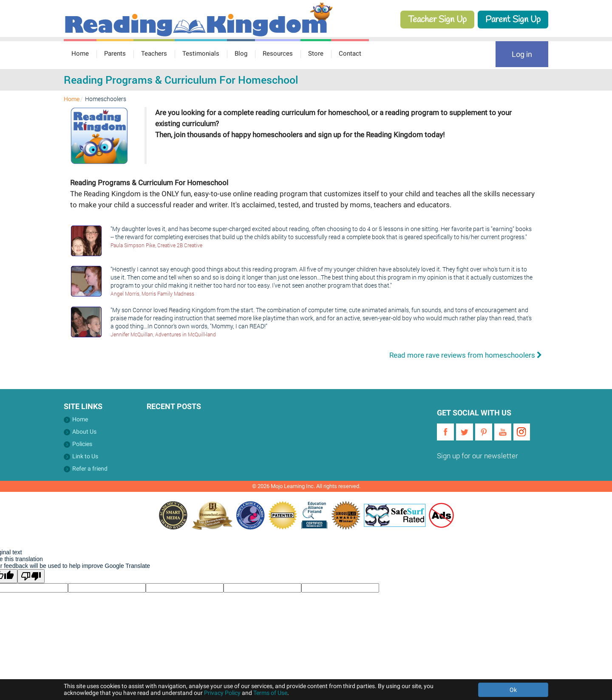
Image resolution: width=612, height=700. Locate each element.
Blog (241, 54)
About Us (84, 432)
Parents (115, 54)
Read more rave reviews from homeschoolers (466, 355)
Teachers (154, 54)
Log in (522, 54)
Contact (350, 54)
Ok (513, 690)
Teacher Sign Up (437, 20)
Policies (82, 444)
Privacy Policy (222, 693)
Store (316, 54)
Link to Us (85, 456)
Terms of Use (270, 693)
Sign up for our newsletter (477, 456)
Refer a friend (90, 469)
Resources (278, 54)
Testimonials (201, 54)
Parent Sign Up (513, 20)
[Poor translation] (31, 576)
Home (80, 54)
